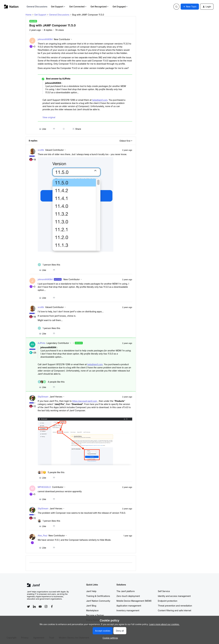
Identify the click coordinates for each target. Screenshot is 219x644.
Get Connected (78, 7)
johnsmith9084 (45, 39)
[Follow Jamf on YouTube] (40, 606)
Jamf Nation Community (98, 601)
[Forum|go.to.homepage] (11, 7)
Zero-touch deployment (128, 596)
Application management (129, 606)
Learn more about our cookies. (164, 624)
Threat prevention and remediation (175, 606)
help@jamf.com (100, 100)
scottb (41, 150)
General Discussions (37, 7)
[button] (190, 7)
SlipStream (43, 397)
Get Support (58, 7)
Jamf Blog (91, 606)
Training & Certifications (98, 596)
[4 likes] (51, 382)
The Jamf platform (126, 591)
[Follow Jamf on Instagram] (46, 606)
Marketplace (92, 610)
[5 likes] (51, 472)
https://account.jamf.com (85, 401)
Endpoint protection (168, 601)
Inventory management (128, 610)
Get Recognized (100, 7)
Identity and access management (174, 596)
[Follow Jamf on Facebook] (52, 606)
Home (29, 15)
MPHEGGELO (44, 487)
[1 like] (49, 265)
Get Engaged (120, 7)
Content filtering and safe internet (174, 610)
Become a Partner (95, 615)
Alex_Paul (43, 536)
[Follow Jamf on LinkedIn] (34, 606)
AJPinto (42, 343)
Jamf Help (91, 591)
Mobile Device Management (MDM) (134, 601)
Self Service (164, 591)
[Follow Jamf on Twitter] (28, 607)
